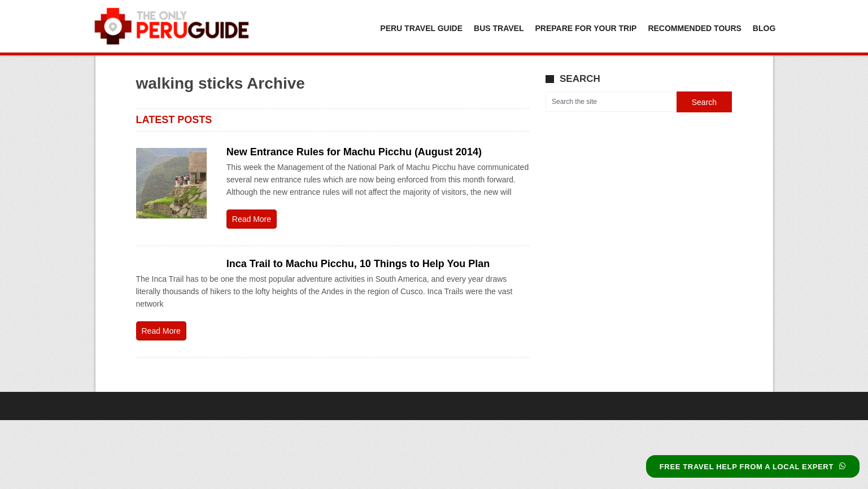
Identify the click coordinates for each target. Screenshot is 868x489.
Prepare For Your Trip (586, 28)
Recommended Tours (694, 28)
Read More (252, 219)
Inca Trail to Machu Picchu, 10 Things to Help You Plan (358, 264)
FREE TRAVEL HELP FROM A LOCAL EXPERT (753, 467)
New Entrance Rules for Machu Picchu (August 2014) (354, 152)
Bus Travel (499, 28)
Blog (764, 28)
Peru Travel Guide (421, 28)
